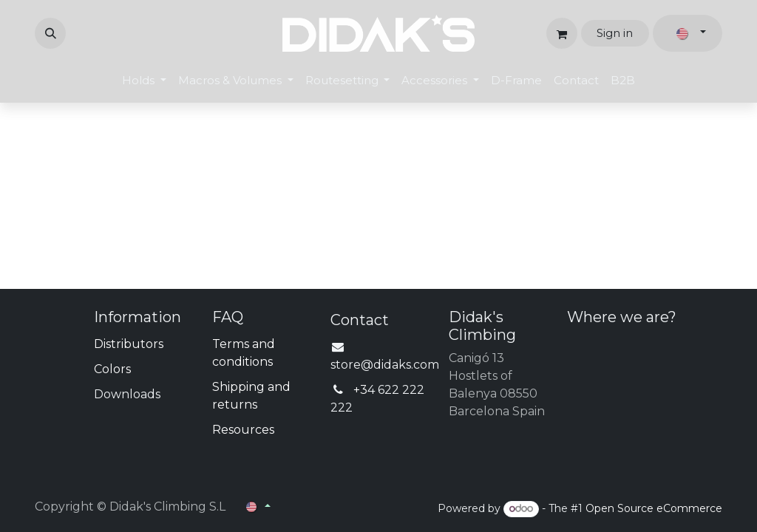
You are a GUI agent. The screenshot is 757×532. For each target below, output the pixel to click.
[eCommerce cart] (562, 33)
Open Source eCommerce (654, 508)
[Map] (645, 391)
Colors (112, 369)
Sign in (615, 33)
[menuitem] (144, 81)
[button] (50, 33)
